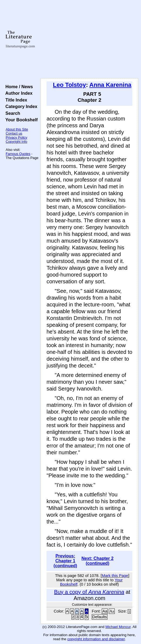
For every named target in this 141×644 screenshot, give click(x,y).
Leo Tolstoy (70, 85)
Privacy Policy (17, 137)
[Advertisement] (89, 39)
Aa (105, 611)
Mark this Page (115, 576)
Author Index (18, 93)
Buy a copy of (89, 592)
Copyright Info (17, 142)
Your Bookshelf (20, 120)
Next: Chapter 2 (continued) (97, 561)
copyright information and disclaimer (96, 639)
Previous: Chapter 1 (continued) (65, 561)
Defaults (100, 617)
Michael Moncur (118, 627)
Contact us (14, 133)
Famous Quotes (18, 154)
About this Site (17, 129)
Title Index (15, 100)
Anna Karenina (110, 85)
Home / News (18, 87)
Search (12, 113)
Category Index (20, 106)
